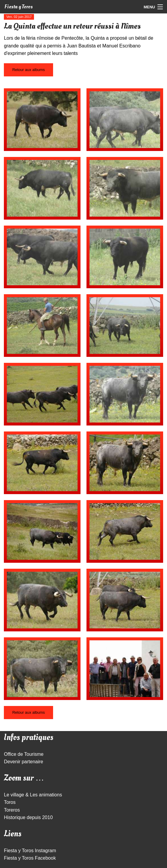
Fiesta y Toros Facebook (30, 858)
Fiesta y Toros (19, 7)
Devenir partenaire (24, 762)
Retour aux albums (28, 70)
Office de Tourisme (24, 754)
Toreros (12, 810)
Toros (10, 802)
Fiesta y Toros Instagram (30, 851)
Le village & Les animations (33, 795)
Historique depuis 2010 (28, 817)
